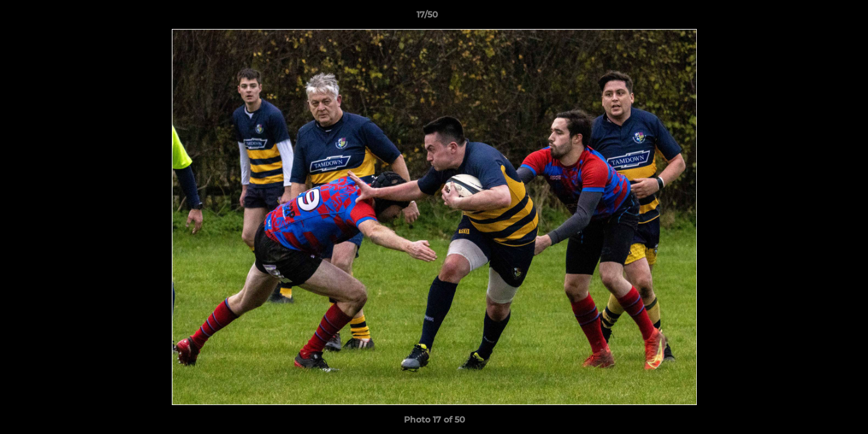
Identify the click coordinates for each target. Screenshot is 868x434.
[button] (817, 17)
